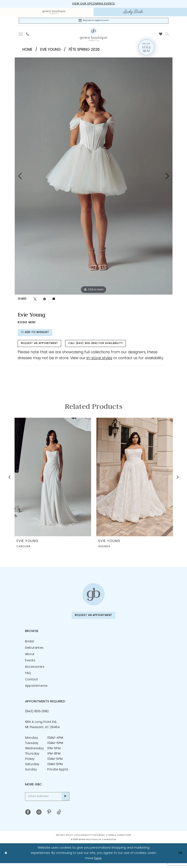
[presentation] (53, 480)
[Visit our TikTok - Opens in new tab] (59, 817)
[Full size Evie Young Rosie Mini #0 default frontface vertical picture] (94, 177)
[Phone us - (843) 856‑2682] (28, 35)
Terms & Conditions (119, 840)
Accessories (35, 671)
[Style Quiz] (146, 48)
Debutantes (34, 652)
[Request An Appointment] (94, 21)
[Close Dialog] (6, 858)
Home (27, 51)
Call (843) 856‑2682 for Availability (105, 346)
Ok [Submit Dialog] (180, 858)
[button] (21, 35)
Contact (32, 684)
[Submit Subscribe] (65, 801)
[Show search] (167, 35)
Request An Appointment (42, 346)
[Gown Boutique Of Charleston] (94, 35)
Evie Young (50, 51)
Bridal (30, 646)
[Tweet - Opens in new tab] (35, 300)
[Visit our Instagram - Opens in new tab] (39, 817)
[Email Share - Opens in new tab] (54, 300)
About (30, 658)
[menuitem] (54, 12)
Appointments (36, 690)
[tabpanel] (94, 177)
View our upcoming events (94, 4)
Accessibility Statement (91, 840)
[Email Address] (47, 801)
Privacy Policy (65, 840)
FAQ (28, 677)
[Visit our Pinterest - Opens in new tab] (49, 817)
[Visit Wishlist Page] (161, 35)
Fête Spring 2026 (84, 51)
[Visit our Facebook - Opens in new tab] (28, 817)
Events (30, 665)
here (98, 863)
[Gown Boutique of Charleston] (93, 598)
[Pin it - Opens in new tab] (44, 300)
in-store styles (99, 362)
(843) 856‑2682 (37, 716)
